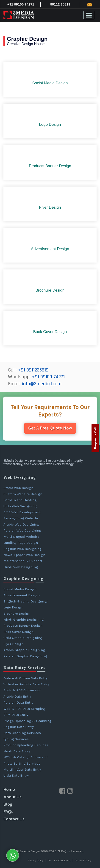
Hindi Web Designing (21, 567)
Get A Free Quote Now (50, 428)
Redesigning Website (21, 518)
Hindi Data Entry (17, 751)
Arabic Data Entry (17, 696)
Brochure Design (17, 614)
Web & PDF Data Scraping (24, 709)
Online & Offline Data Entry (25, 678)
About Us (12, 797)
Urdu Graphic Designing (23, 638)
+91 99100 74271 (48, 377)
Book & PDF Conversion (22, 690)
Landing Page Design (21, 543)
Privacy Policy (36, 861)
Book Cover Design (18, 632)
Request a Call (95, 438)
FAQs (8, 811)
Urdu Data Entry (16, 775)
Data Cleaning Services (22, 733)
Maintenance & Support (23, 561)
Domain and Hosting (20, 500)
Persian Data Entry (18, 702)
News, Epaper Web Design (24, 555)
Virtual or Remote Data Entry (26, 684)
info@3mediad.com (42, 384)
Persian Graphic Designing (25, 656)
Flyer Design (14, 644)
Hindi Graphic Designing (24, 620)
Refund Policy (83, 861)
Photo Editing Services (22, 763)
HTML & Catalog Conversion (26, 757)
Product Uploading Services (26, 745)
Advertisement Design (22, 595)
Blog (8, 804)
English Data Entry (19, 727)
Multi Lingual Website (21, 537)
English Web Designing (23, 549)
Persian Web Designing (22, 530)
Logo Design (13, 607)
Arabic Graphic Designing (24, 650)
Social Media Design (20, 589)
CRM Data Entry (16, 715)
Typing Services (16, 739)
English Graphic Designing (25, 601)
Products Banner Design (23, 625)
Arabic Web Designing (21, 524)
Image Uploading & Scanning (28, 721)
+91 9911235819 (33, 370)
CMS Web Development (22, 512)
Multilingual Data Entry (22, 769)
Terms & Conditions (59, 861)
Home (9, 789)
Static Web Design (18, 488)
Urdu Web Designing (20, 506)
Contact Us (14, 819)
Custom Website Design (23, 494)
